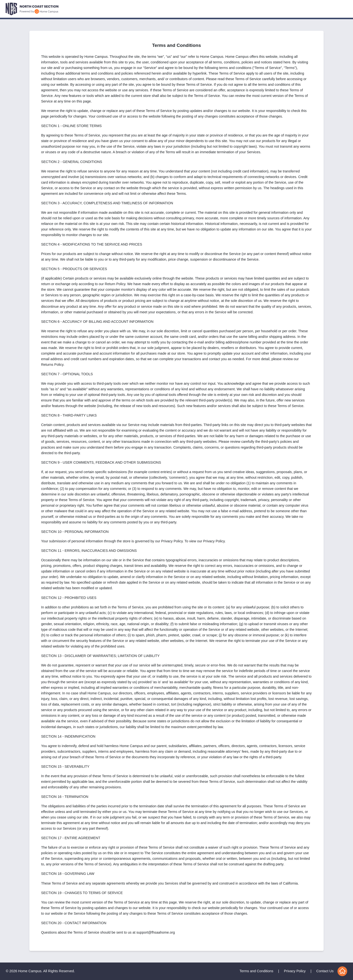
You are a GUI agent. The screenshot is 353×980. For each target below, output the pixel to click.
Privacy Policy (295, 971)
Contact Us (325, 971)
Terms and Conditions (256, 971)
